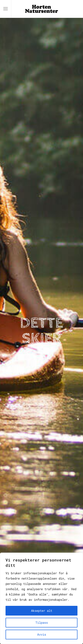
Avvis (42, 634)
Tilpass (42, 622)
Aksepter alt (42, 611)
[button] (6, 9)
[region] (41, 598)
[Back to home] (42, 9)
